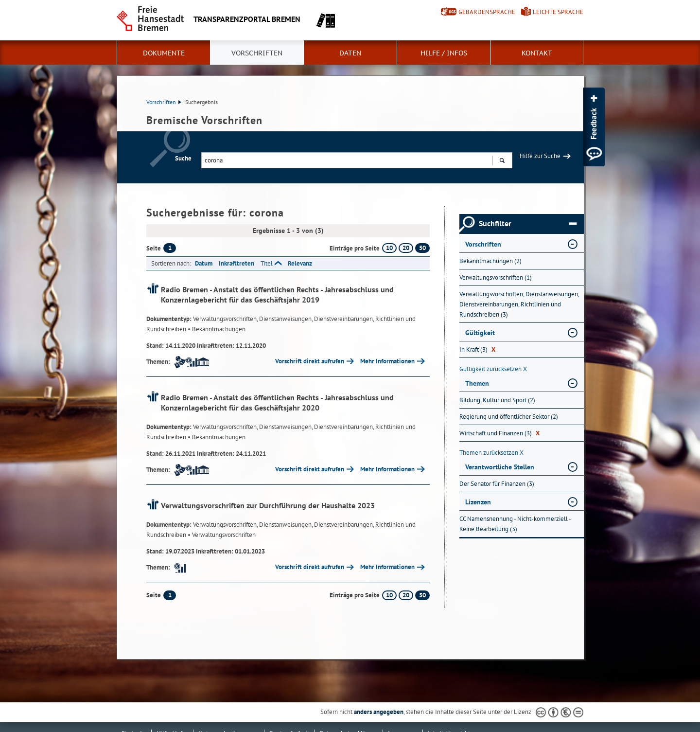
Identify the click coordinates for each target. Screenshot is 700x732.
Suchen (502, 161)
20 (406, 248)
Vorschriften (257, 53)
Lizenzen (478, 502)
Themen (477, 383)
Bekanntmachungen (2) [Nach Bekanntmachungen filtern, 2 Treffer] (490, 261)
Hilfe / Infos (444, 53)
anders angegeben (379, 712)
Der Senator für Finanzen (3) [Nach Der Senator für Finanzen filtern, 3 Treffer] (497, 484)
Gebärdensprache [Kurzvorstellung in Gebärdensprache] (487, 12)
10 (389, 248)
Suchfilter (528, 224)
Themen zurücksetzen (491, 453)
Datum (204, 263)
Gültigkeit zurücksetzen (493, 369)
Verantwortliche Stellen (500, 467)
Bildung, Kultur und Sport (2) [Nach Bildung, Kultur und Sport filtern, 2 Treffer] (497, 400)
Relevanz (300, 263)
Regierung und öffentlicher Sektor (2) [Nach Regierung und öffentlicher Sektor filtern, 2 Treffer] (509, 417)
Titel (267, 263)
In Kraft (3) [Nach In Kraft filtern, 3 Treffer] (477, 349)
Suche (183, 158)
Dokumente (164, 53)
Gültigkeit (480, 333)
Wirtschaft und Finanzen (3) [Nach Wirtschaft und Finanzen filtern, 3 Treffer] (499, 433)
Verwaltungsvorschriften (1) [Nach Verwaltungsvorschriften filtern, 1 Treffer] (496, 277)
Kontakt (537, 53)
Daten (350, 53)
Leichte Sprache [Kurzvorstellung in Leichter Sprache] (558, 12)
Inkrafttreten (236, 263)
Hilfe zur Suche (540, 156)
